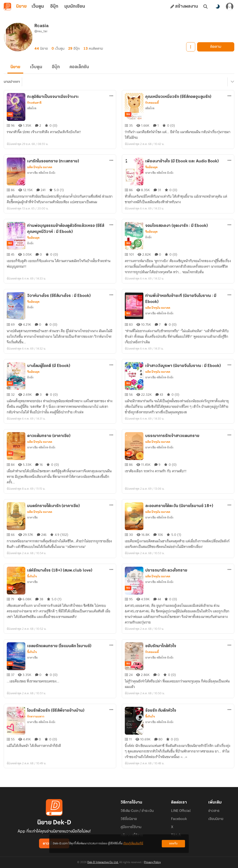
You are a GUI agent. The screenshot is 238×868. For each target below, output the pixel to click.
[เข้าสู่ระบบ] (230, 6)
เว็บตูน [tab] (38, 6)
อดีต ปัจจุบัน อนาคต (40, 169)
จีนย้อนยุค (151, 169)
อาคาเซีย (32, 519)
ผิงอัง (30, 245)
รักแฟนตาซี (34, 105)
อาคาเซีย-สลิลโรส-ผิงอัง (41, 175)
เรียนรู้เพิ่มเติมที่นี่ (133, 844)
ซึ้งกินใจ (32, 579)
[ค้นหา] (205, 6)
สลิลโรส (32, 110)
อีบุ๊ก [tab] (54, 6)
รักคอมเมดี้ (152, 105)
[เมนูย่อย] (232, 84)
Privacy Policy (152, 862)
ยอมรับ (173, 844)
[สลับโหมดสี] (218, 6)
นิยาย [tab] (21, 6)
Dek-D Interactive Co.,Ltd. (103, 862)
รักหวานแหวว (36, 719)
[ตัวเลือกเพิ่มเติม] (111, 98)
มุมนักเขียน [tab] (75, 6)
